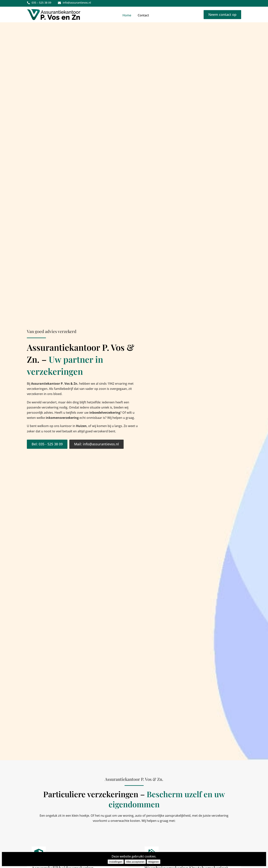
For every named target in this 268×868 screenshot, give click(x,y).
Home (127, 15)
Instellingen (116, 862)
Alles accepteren (135, 862)
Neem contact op (222, 14)
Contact (143, 15)
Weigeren (154, 862)
